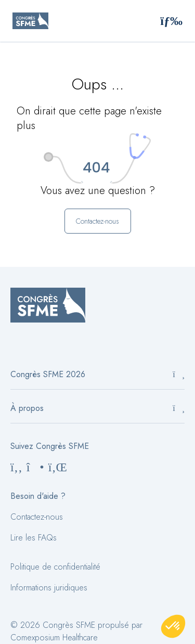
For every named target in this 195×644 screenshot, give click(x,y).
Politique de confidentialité (55, 567)
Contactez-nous (37, 517)
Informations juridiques (49, 588)
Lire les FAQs (34, 538)
